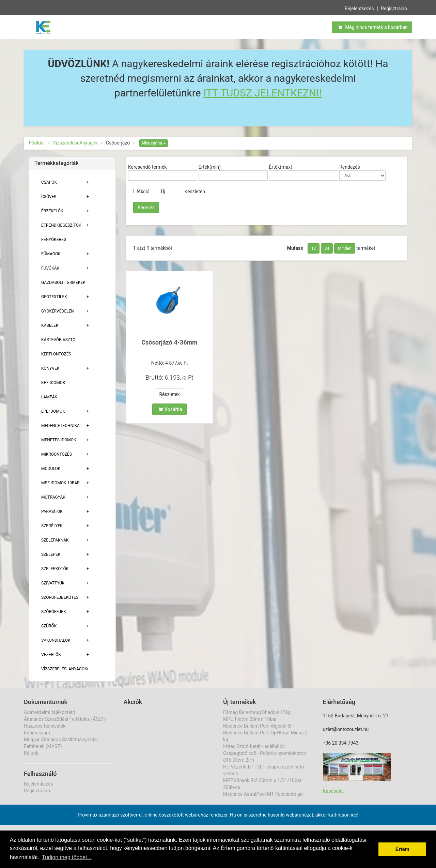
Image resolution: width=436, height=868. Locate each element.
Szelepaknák (55, 540)
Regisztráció (394, 8)
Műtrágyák (53, 497)
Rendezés (350, 167)
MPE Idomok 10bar (60, 483)
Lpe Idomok (53, 411)
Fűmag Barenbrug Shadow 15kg (257, 712)
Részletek (169, 394)
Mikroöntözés (57, 454)
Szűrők (49, 626)
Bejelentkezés (359, 8)
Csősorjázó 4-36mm (169, 342)
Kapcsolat (333, 791)
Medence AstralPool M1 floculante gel (263, 794)
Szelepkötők (55, 569)
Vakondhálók (56, 640)
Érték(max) (281, 167)
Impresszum (37, 733)
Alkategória (154, 143)
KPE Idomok (53, 383)
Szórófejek (54, 612)
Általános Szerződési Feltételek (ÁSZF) (65, 719)
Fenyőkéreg (54, 240)
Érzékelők (52, 211)
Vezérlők (51, 655)
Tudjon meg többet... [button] (67, 857)
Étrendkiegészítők (61, 225)
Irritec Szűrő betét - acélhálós (254, 746)
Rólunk (31, 753)
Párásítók (52, 512)
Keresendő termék (147, 167)
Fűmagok (51, 254)
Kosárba (170, 409)
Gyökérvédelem (58, 311)
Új (161, 192)
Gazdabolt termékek (63, 283)
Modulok (51, 469)
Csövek (49, 197)
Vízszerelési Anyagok (75, 143)
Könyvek (50, 368)
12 (314, 248)
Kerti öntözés (56, 354)
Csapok (49, 182)
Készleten (192, 192)
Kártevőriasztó (58, 340)
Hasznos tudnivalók (45, 726)
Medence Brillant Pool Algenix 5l (257, 726)
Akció (141, 192)
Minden (345, 248)
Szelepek (51, 554)
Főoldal (37, 143)
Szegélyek (52, 526)
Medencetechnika (60, 426)
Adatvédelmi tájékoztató (50, 712)
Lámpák (49, 397)
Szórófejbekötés (60, 597)
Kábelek (50, 325)
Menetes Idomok (59, 440)
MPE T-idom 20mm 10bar (250, 719)
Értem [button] (402, 849)
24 (327, 248)
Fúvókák (50, 268)
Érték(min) (210, 167)
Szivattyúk (53, 583)
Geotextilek (54, 297)
